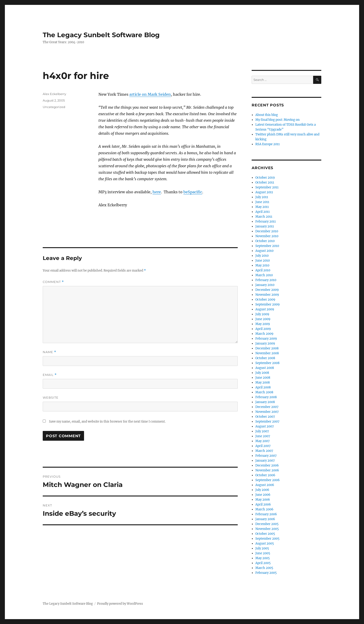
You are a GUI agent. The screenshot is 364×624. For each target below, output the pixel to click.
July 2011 (262, 197)
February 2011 (266, 222)
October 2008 (265, 358)
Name (49, 352)
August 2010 (264, 251)
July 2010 (262, 256)
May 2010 (262, 265)
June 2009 (263, 319)
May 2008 (263, 383)
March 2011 (264, 217)
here (157, 192)
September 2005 (267, 539)
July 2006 (262, 490)
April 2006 (263, 504)
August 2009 (265, 309)
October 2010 (265, 241)
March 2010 (264, 275)
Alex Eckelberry (54, 94)
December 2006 (267, 465)
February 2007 (266, 456)
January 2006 (265, 519)
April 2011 (263, 212)
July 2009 (262, 314)
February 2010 (266, 280)
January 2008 (265, 402)
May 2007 (263, 441)
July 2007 (262, 431)
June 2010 (263, 261)
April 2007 (263, 446)
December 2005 (267, 524)
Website (51, 397)
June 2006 (263, 495)
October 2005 (265, 534)
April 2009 (263, 329)
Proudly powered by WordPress (120, 604)
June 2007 (263, 436)
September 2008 (267, 363)
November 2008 (267, 353)
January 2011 (265, 226)
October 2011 (265, 182)
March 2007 (264, 451)
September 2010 (267, 246)
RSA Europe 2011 (268, 144)
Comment (53, 282)
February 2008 (266, 397)
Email (50, 375)
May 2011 (262, 207)
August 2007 (265, 426)
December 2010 (267, 231)
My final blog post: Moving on (278, 120)
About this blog (267, 115)
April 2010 (263, 270)
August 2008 (265, 368)
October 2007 (265, 417)
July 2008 (262, 373)
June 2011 (262, 202)
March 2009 (264, 334)
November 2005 (267, 529)
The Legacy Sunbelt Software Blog (101, 35)
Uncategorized (54, 107)
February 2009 (266, 339)
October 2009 (265, 300)
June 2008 (263, 378)
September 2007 (267, 422)
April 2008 (263, 387)
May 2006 (263, 500)
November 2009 (267, 295)
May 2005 (263, 558)
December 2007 (267, 407)
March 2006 (264, 509)
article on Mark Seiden (150, 94)
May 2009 (263, 324)
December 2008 (267, 348)
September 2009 (268, 304)
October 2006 (265, 475)
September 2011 (267, 187)
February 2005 (266, 573)
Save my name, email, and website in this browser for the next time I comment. (107, 422)
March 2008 (264, 392)
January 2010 (265, 285)
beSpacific (193, 192)
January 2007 (265, 461)
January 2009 (265, 343)
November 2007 (267, 412)
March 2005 (264, 568)
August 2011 (264, 192)
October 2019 (265, 178)
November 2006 (267, 470)
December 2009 (267, 290)
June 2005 (263, 553)
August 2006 (265, 485)
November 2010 (267, 236)
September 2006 (268, 480)
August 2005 (265, 544)
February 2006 (266, 514)
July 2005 (262, 548)
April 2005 (263, 563)
